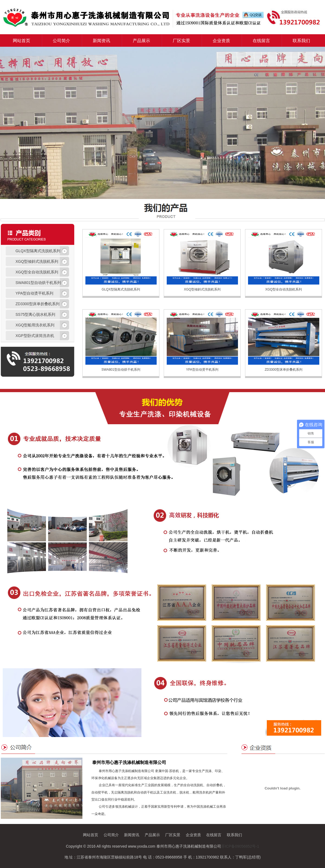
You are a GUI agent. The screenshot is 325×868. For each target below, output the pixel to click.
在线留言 (261, 41)
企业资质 (221, 41)
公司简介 (61, 41)
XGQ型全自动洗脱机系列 (284, 289)
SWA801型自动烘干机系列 (121, 370)
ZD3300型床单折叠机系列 (284, 370)
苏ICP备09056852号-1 (240, 846)
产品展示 (141, 41)
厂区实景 (181, 41)
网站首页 (21, 41)
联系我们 (301, 41)
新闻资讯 (101, 41)
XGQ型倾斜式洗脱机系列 (202, 289)
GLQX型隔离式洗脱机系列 (121, 289)
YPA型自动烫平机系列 (202, 370)
